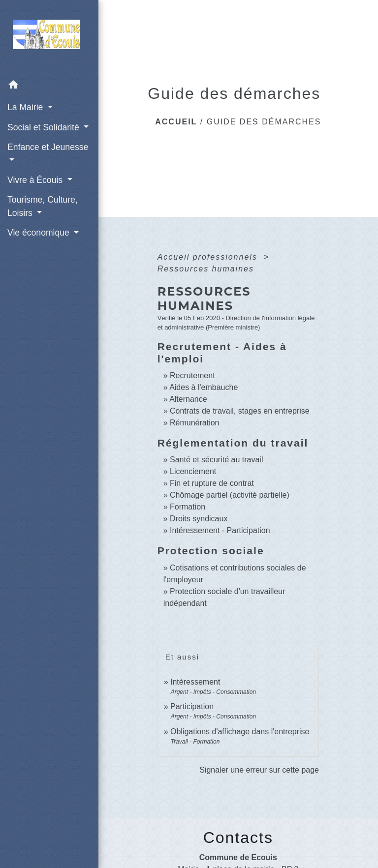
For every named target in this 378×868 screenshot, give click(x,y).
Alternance (188, 399)
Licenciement (193, 471)
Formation (188, 507)
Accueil (176, 122)
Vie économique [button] (40, 233)
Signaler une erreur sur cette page (259, 770)
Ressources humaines (206, 269)
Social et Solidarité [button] (45, 127)
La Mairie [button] (26, 107)
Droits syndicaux (199, 519)
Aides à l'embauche (204, 387)
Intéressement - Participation (220, 530)
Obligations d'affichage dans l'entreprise (240, 732)
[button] (49, 86)
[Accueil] (49, 37)
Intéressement (195, 682)
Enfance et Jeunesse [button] (48, 147)
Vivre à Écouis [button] (36, 180)
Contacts (238, 838)
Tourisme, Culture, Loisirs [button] (43, 206)
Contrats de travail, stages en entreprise (240, 411)
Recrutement (192, 375)
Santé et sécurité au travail (216, 460)
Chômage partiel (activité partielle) (230, 495)
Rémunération (195, 423)
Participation (192, 706)
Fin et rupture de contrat (212, 483)
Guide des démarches (264, 122)
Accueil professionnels (209, 257)
